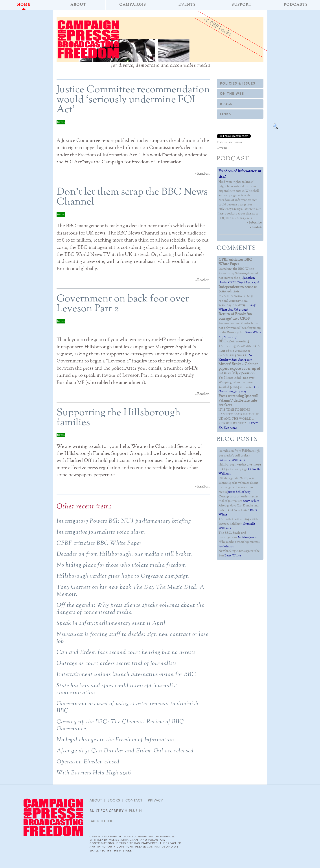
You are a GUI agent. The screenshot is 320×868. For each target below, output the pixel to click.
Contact (134, 800)
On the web (232, 93)
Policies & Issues (238, 83)
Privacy (155, 800)
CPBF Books (219, 27)
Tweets (222, 148)
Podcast (233, 159)
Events (187, 5)
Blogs (226, 104)
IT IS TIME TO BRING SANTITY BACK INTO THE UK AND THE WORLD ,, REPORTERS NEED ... (239, 410)
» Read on (202, 174)
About (78, 5)
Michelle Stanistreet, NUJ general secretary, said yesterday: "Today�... (238, 296)
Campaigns (133, 5)
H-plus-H (133, 811)
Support (242, 5)
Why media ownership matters (239, 542)
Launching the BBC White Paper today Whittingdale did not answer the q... (238, 269)
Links (226, 114)
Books (114, 800)
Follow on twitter (230, 142)
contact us (156, 847)
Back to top (101, 821)
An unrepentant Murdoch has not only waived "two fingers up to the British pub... (240, 323)
